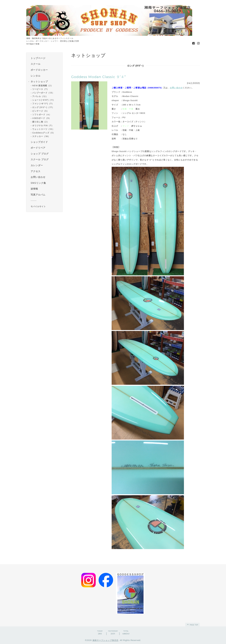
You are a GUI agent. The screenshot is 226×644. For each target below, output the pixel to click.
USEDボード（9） (42, 118)
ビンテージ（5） (40, 111)
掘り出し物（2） (41, 122)
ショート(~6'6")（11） (44, 100)
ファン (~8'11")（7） (43, 104)
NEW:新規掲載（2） (43, 86)
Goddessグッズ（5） (44, 133)
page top (192, 624)
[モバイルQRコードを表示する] (45, 206)
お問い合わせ (176, 88)
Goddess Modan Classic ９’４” (99, 77)
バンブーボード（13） (43, 93)
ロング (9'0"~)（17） (43, 107)
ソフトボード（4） (42, 115)
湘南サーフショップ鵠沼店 (105, 640)
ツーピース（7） (41, 89)
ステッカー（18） (41, 136)
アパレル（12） (40, 96)
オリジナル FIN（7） (43, 126)
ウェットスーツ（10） (43, 129)
